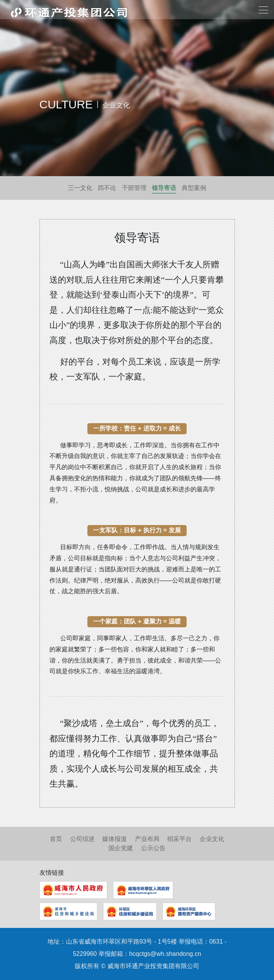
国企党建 (121, 848)
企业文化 (212, 839)
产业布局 (147, 839)
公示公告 (153, 848)
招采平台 (179, 839)
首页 (56, 839)
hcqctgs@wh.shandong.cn (165, 954)
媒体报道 (115, 839)
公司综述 (82, 839)
